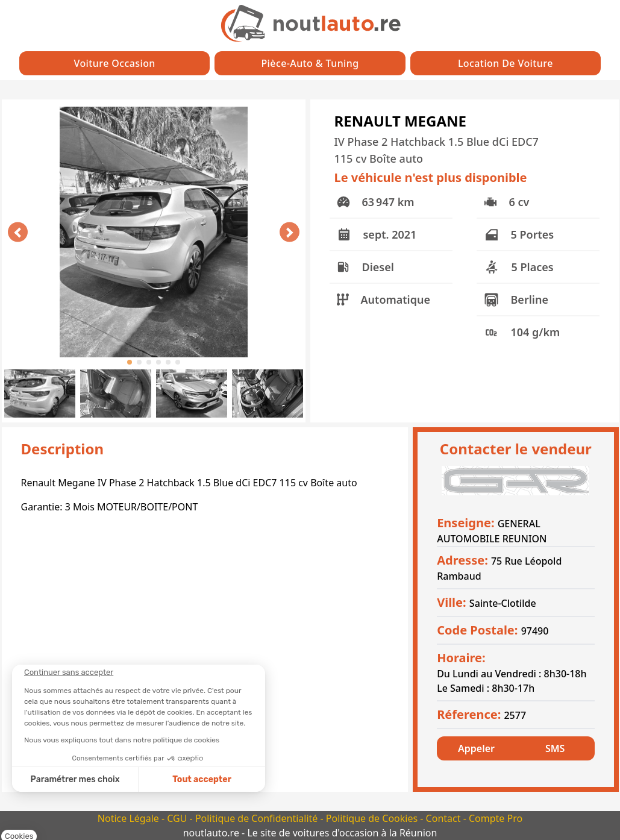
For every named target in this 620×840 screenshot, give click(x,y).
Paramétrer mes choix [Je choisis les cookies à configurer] (75, 779)
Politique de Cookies (373, 818)
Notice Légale (130, 818)
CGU (178, 818)
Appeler (476, 748)
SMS (555, 748)
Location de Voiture (506, 63)
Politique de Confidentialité (258, 818)
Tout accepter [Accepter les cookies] (202, 779)
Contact (445, 818)
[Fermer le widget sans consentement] (69, 672)
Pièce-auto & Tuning (310, 63)
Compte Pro (496, 818)
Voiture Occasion (115, 63)
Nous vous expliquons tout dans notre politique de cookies (122, 740)
